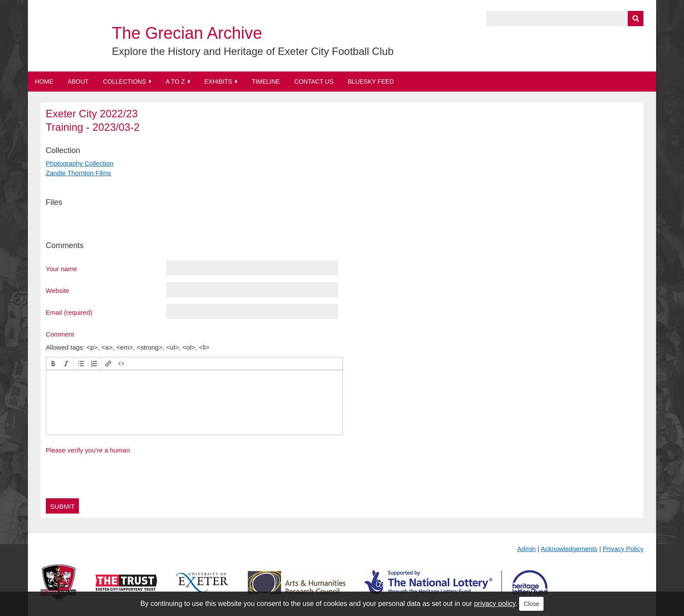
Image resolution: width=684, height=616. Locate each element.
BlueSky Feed (371, 82)
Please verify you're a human (88, 450)
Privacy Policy (623, 549)
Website (58, 290)
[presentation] (53, 364)
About (78, 82)
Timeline (266, 82)
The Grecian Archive (187, 33)
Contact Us (314, 82)
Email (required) (69, 312)
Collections (125, 82)
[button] (53, 364)
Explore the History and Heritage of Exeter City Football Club (253, 51)
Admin (527, 549)
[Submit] (636, 19)
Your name (62, 269)
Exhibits (218, 82)
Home (44, 82)
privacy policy (495, 604)
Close (531, 604)
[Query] (565, 19)
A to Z (175, 82)
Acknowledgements (569, 549)
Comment (60, 334)
